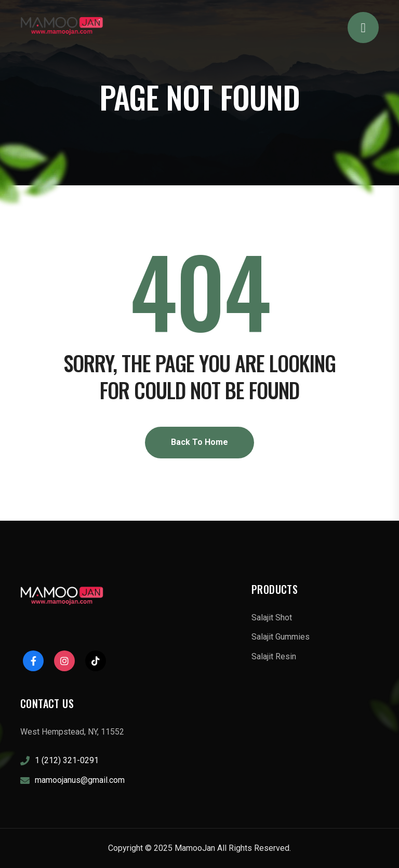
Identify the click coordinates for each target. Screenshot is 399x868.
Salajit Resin (274, 656)
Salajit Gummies (281, 637)
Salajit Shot (272, 618)
